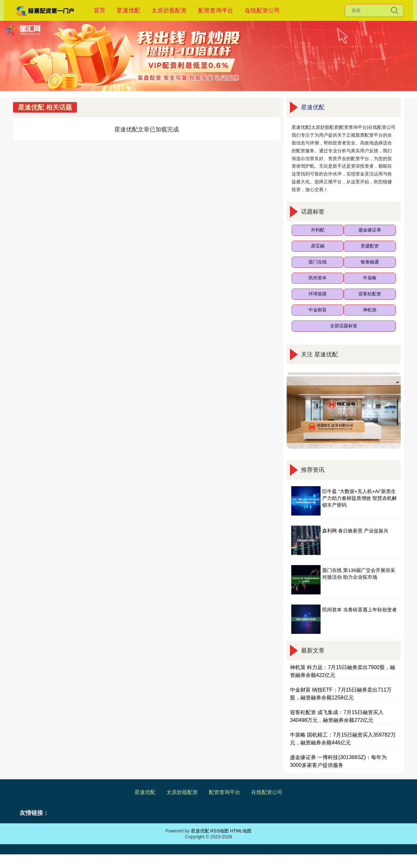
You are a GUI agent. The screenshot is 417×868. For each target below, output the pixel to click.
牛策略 (370, 278)
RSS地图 (219, 831)
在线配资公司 (262, 10)
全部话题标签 (344, 326)
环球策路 (318, 294)
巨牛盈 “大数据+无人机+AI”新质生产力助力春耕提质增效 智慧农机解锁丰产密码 (359, 498)
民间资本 (318, 278)
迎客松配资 (370, 294)
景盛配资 (370, 246)
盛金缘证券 (370, 230)
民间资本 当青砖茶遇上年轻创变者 (359, 610)
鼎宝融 (318, 246)
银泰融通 (370, 262)
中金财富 (318, 310)
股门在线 (318, 262)
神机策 (370, 310)
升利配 (318, 230)
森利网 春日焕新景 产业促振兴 (355, 531)
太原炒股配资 (169, 10)
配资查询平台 (216, 10)
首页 (99, 10)
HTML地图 (241, 831)
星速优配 (128, 10)
